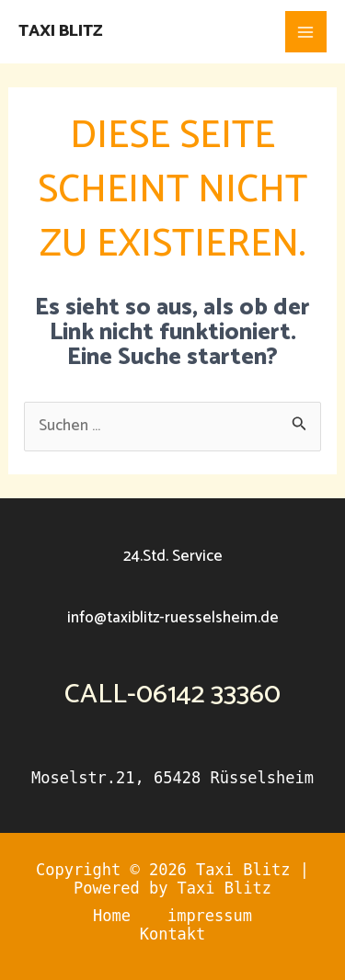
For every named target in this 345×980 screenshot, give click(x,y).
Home (112, 916)
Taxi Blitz (60, 31)
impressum (210, 916)
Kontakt (173, 934)
